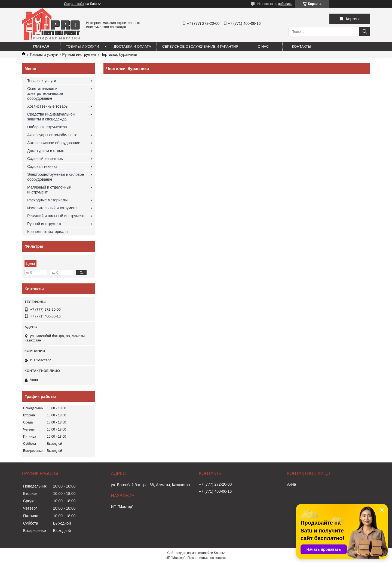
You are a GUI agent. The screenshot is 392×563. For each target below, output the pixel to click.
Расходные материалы (47, 200)
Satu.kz (219, 553)
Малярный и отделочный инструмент (49, 190)
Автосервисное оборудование (54, 143)
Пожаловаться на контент (207, 558)
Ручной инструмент (79, 55)
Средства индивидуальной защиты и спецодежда (51, 117)
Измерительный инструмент (52, 208)
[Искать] (365, 31)
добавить (285, 4)
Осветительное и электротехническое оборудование (45, 93)
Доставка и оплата (132, 46)
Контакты (302, 46)
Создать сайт (74, 4)
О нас (263, 46)
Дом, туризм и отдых (45, 151)
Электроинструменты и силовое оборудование (56, 177)
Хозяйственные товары (48, 106)
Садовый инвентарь (45, 159)
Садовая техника (42, 167)
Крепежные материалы (48, 232)
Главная (41, 46)
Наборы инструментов (47, 127)
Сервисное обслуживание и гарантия (200, 46)
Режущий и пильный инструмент (56, 216)
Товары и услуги (82, 46)
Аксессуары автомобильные (52, 135)
